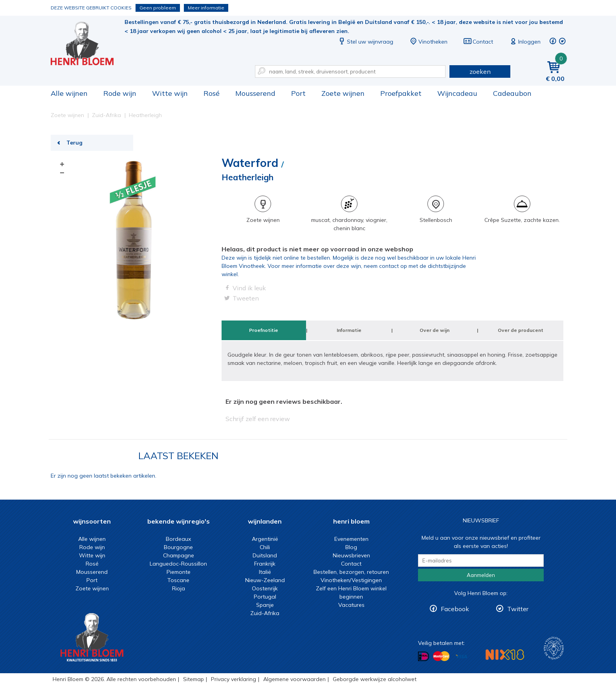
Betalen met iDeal (423, 657)
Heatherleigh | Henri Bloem (88, 43)
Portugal (265, 597)
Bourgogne (178, 547)
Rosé (212, 93)
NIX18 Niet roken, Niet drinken (505, 655)
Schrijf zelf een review (258, 419)
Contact (478, 42)
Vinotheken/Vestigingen (351, 580)
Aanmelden (481, 575)
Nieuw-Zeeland (265, 580)
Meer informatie (206, 8)
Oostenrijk (265, 588)
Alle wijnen (69, 93)
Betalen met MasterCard (441, 656)
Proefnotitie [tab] (264, 330)
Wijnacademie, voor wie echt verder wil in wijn (554, 648)
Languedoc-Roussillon (178, 564)
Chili (265, 547)
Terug (74, 143)
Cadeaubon (512, 93)
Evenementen (351, 539)
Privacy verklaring (234, 679)
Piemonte (179, 572)
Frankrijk (265, 564)
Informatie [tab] (349, 330)
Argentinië (265, 539)
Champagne (179, 555)
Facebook (455, 609)
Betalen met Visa (461, 657)
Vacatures (351, 605)
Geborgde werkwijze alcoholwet (375, 679)
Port (298, 93)
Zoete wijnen (343, 93)
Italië (265, 572)
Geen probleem (158, 8)
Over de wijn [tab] (434, 330)
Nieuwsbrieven (351, 555)
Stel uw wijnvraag (365, 42)
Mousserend (255, 93)
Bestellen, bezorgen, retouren (351, 572)
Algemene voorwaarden (294, 679)
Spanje (265, 605)
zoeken (480, 71)
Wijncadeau (457, 93)
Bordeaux (178, 539)
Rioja (179, 588)
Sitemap (193, 679)
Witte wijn (170, 93)
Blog (351, 547)
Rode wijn (120, 93)
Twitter (518, 609)
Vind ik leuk (249, 288)
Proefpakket (401, 93)
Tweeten (246, 298)
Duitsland (265, 555)
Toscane (178, 580)
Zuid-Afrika (265, 613)
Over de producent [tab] (521, 330)
